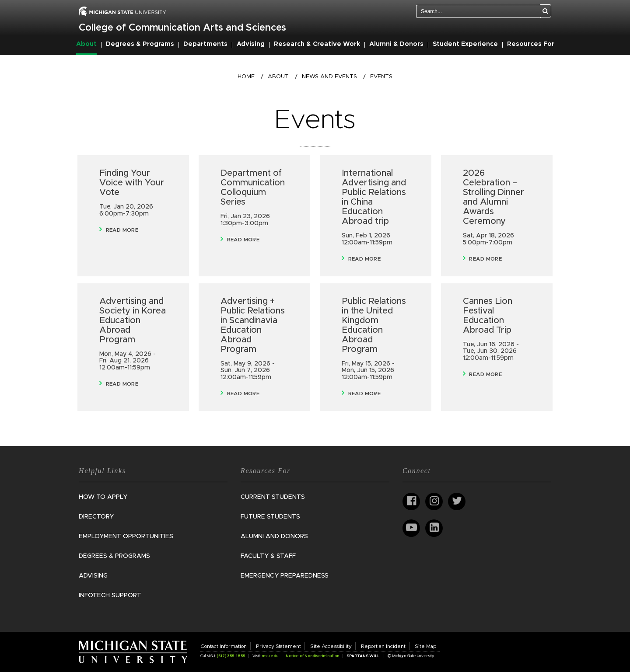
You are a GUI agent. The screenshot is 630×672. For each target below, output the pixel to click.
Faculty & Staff (268, 556)
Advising (251, 44)
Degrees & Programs (140, 44)
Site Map (425, 646)
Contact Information (224, 646)
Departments (205, 44)
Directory (96, 517)
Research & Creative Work (317, 44)
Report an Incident (383, 646)
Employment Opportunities (126, 536)
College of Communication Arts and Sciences (182, 28)
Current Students (273, 497)
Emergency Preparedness (285, 576)
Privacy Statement (278, 646)
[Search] (546, 11)
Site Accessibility (331, 646)
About (86, 44)
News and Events (329, 77)
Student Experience (465, 44)
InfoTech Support (110, 595)
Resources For (531, 44)
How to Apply (103, 497)
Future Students (270, 517)
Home (246, 77)
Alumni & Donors (396, 44)
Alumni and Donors (274, 536)
